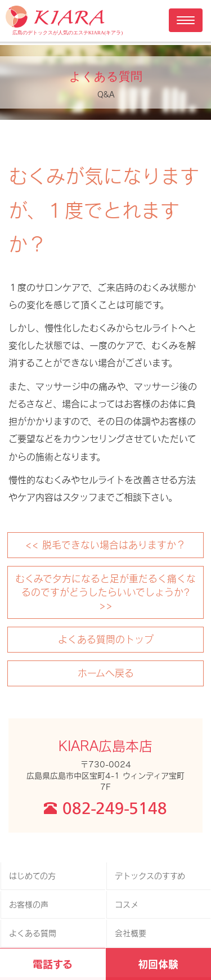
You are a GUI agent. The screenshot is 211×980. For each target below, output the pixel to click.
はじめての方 (32, 876)
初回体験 (158, 964)
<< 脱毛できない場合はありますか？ (105, 545)
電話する (53, 964)
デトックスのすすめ (150, 876)
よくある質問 (33, 933)
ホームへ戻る (106, 673)
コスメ (127, 904)
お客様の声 (29, 904)
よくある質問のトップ (106, 639)
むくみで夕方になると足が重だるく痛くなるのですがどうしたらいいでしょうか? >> (105, 592)
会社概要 (131, 933)
